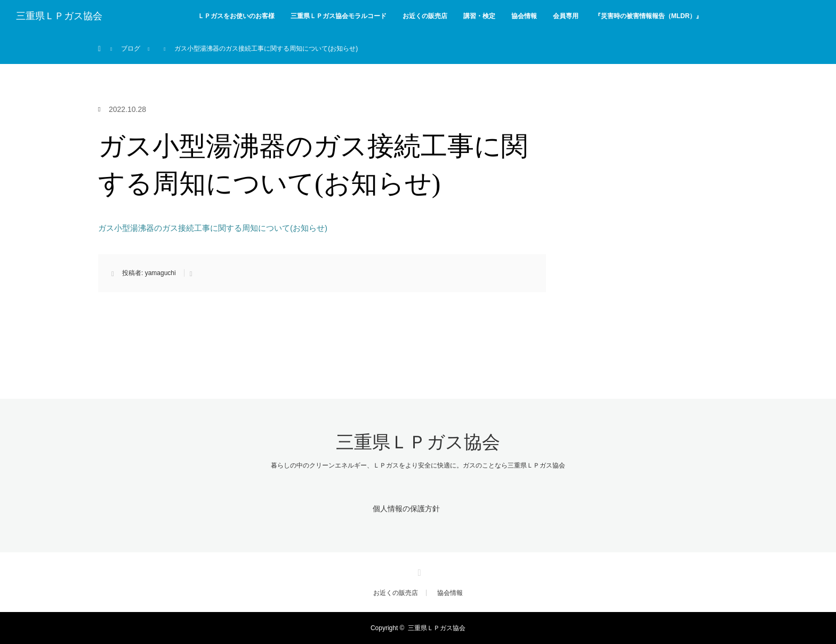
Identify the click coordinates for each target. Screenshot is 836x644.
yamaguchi (160, 273)
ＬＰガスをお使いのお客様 (236, 16)
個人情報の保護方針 (406, 509)
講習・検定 (479, 16)
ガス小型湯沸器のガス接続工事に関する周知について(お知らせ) (213, 228)
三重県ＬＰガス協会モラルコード (339, 16)
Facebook (418, 571)
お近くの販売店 (425, 16)
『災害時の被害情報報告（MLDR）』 (649, 16)
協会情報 (524, 16)
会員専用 (566, 16)
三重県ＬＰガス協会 (59, 16)
